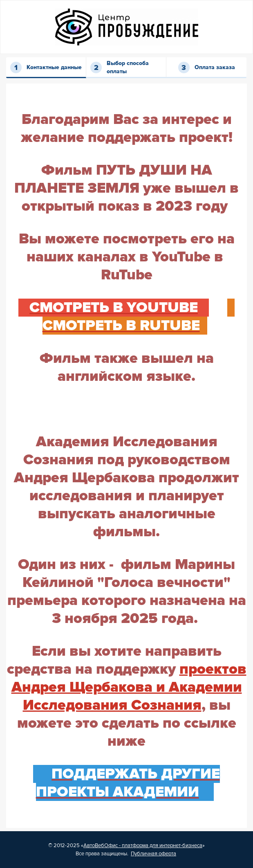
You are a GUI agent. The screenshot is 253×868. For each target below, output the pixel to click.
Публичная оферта (153, 854)
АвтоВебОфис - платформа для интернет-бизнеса (143, 846)
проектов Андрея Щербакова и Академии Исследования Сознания (129, 687)
